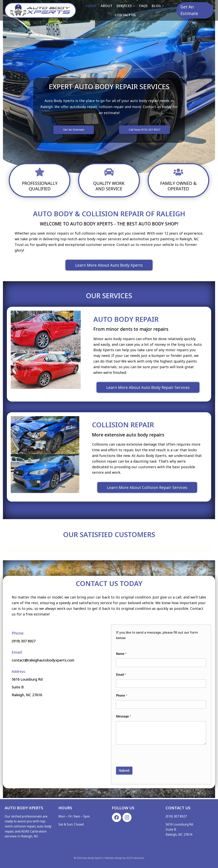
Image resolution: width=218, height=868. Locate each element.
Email (121, 676)
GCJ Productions (135, 858)
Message (124, 717)
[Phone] (161, 705)
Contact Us (125, 15)
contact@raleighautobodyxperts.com (52, 661)
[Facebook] (117, 817)
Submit (124, 772)
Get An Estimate (189, 10)
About (106, 6)
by (124, 858)
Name (121, 655)
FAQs (143, 6)
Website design (113, 858)
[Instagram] (127, 817)
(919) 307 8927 (27, 642)
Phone (122, 696)
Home (92, 6)
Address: (19, 672)
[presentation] (146, 765)
